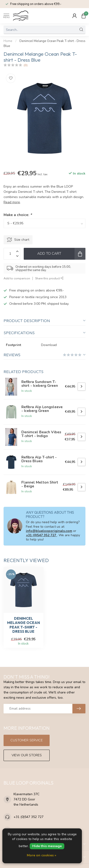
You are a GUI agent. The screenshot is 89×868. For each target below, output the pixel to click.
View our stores (27, 755)
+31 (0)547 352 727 (41, 535)
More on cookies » (42, 855)
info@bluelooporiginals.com (49, 531)
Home (8, 41)
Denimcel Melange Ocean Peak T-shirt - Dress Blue (23, 625)
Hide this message (47, 846)
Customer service (27, 740)
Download (49, 345)
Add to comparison (17, 278)
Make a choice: (18, 215)
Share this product (49, 278)
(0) (26, 65)
